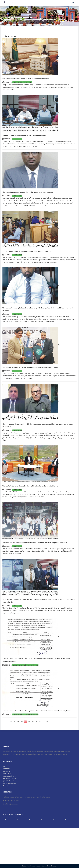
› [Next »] (50, 721)
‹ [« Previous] (4, 721)
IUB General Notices (31, 665)
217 (37, 721)
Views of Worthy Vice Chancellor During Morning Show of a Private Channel (30, 486)
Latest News (18, 82)
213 (22, 721)
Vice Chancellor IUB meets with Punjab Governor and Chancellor (26, 79)
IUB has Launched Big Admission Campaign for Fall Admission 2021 (27, 251)
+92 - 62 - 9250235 (14, 800)
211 (14, 721)
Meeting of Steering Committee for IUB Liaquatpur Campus (24, 135)
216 (33, 721)
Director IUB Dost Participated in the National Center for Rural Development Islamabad (35, 543)
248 (47, 721)
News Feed (27, 82)
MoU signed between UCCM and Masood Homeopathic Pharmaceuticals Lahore (32, 367)
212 (18, 721)
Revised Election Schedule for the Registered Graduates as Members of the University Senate (37, 711)
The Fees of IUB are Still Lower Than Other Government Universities (28, 192)
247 (43, 721)
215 (29, 721)
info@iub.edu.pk (12, 804)
